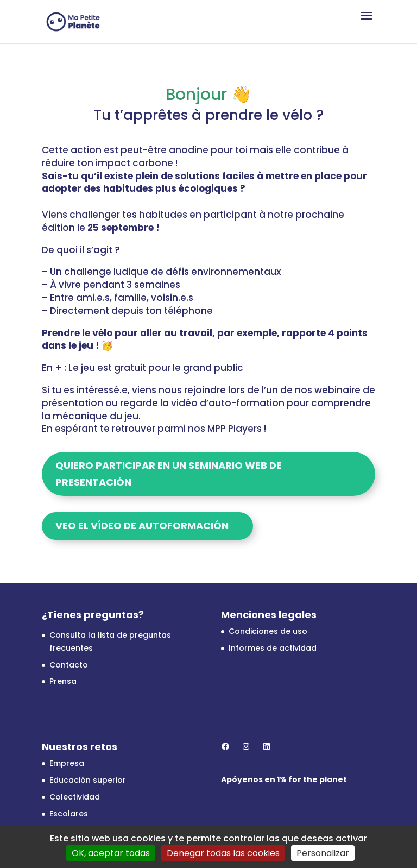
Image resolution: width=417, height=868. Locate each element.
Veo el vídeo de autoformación (142, 526)
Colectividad (75, 797)
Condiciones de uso (268, 631)
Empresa (67, 763)
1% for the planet (312, 779)
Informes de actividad (273, 648)
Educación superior (88, 780)
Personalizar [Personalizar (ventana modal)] (323, 853)
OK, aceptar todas (111, 853)
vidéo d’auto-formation (228, 403)
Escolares (69, 814)
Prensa (63, 681)
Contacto (69, 665)
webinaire (337, 390)
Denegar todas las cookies (223, 853)
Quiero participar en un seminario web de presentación (169, 474)
